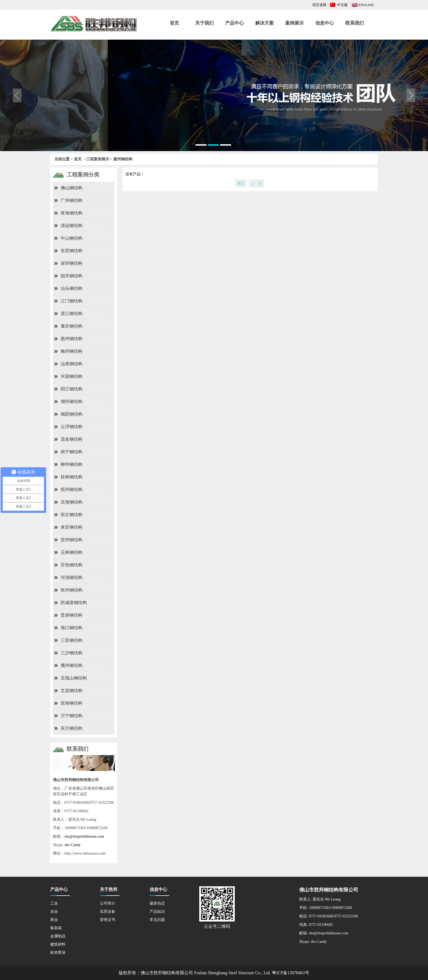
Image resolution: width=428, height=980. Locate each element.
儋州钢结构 (72, 665)
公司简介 (108, 903)
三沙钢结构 (72, 653)
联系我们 (355, 23)
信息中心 (325, 23)
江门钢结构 (72, 301)
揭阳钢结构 (72, 414)
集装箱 (56, 928)
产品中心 (234, 23)
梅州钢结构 (72, 351)
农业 (54, 912)
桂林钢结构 (72, 477)
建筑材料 (58, 944)
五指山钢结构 (74, 678)
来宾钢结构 (72, 527)
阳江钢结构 (72, 389)
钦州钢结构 (72, 590)
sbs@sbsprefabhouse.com (84, 836)
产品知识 (157, 912)
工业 (54, 903)
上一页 (257, 183)
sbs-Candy (72, 845)
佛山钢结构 (72, 188)
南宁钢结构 (72, 452)
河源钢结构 (72, 376)
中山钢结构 (72, 238)
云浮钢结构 (72, 427)
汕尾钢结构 (72, 364)
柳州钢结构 (72, 464)
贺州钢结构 (72, 540)
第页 (241, 183)
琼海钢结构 (72, 703)
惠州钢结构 (72, 339)
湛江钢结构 (72, 314)
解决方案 (264, 23)
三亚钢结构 (72, 640)
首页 (174, 23)
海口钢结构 (72, 628)
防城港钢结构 (74, 603)
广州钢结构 (72, 200)
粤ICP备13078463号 (291, 973)
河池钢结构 (72, 577)
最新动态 (157, 903)
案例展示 (295, 23)
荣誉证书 (108, 920)
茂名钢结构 (72, 439)
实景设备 (108, 912)
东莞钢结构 (72, 251)
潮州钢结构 (72, 401)
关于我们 (204, 23)
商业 (54, 920)
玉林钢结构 (72, 552)
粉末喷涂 (58, 953)
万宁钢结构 (72, 716)
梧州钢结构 (72, 489)
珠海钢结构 (72, 213)
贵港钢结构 (72, 615)
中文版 (342, 5)
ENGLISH (366, 5)
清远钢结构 (72, 226)
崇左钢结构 (72, 515)
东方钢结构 (72, 728)
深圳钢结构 (72, 263)
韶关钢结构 (72, 276)
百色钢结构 (72, 565)
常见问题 (157, 920)
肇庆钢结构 (72, 326)
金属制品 (58, 936)
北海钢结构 (72, 502)
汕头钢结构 (72, 288)
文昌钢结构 (72, 691)
